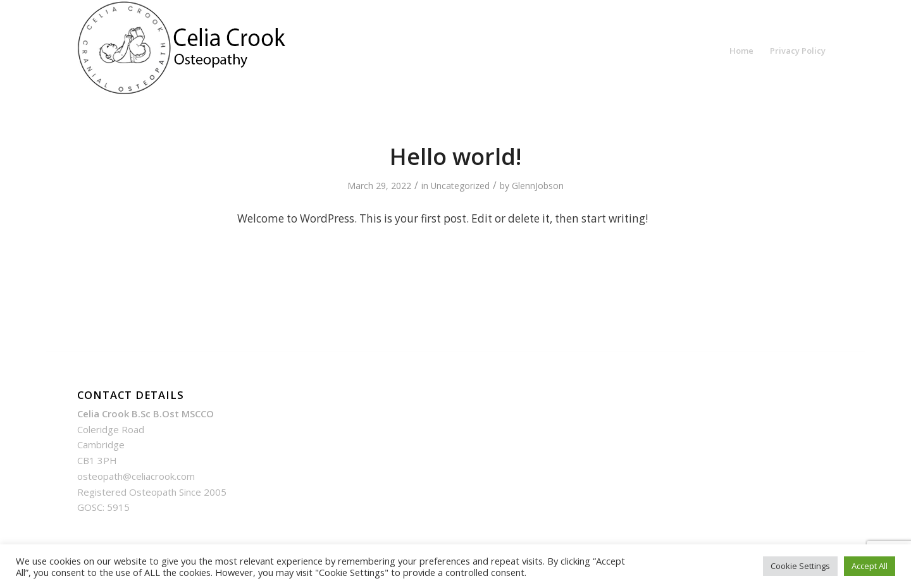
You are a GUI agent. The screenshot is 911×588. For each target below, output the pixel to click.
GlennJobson (538, 186)
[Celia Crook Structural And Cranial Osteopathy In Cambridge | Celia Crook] (185, 51)
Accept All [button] (870, 566)
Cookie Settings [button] (800, 566)
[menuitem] (741, 51)
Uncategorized (460, 186)
